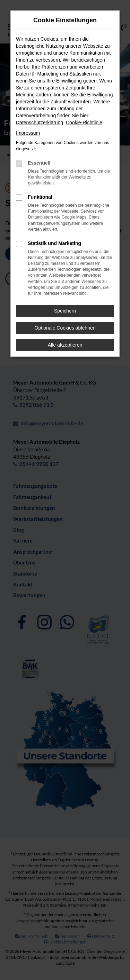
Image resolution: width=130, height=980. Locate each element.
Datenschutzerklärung (40, 122)
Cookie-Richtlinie (84, 122)
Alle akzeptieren (65, 345)
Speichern (65, 311)
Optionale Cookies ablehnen (65, 328)
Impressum (28, 133)
